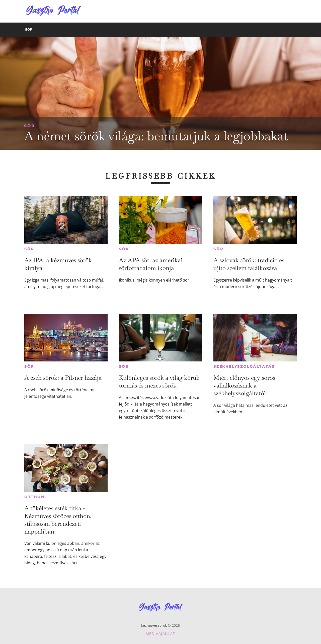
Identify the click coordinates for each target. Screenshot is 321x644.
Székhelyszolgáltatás (244, 366)
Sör (29, 126)
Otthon (34, 497)
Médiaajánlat (160, 634)
